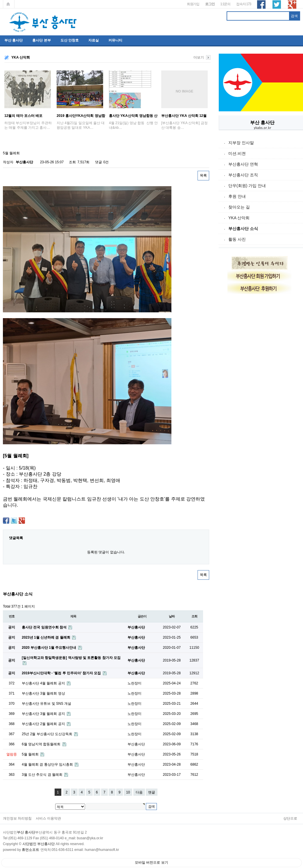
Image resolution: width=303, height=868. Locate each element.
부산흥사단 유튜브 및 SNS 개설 (46, 704)
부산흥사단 (24, 162)
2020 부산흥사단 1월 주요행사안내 (50, 648)
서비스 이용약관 (48, 818)
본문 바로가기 (0, 0)
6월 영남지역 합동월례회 (42, 744)
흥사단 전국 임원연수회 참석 (45, 627)
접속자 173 (244, 4)
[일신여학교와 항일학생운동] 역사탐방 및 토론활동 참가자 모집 (71, 658)
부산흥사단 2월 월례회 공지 (44, 724)
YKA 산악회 (239, 218)
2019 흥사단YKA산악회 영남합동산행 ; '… (81, 116)
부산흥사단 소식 (243, 229)
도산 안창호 (70, 40)
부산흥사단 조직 (243, 175)
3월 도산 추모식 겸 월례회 (43, 775)
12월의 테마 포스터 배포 (23, 116)
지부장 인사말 (241, 143)
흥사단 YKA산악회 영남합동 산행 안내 (133, 116)
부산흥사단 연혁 (243, 164)
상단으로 (290, 818)
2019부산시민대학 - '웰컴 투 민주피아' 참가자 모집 (62, 673)
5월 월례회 (31, 754)
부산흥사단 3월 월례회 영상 (43, 693)
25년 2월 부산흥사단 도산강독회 (47, 734)
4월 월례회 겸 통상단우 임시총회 (48, 764)
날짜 (172, 616)
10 (128, 792)
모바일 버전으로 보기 (151, 862)
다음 (139, 792)
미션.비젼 (237, 153)
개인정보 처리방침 (17, 818)
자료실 (94, 40)
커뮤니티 (115, 40)
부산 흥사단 (14, 40)
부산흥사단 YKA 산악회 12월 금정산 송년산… (184, 116)
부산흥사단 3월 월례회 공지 (44, 714)
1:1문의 (225, 4)
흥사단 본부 (41, 40)
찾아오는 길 (239, 207)
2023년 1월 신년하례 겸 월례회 (46, 637)
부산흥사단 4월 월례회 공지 (44, 683)
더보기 (199, 57)
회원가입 (193, 4)
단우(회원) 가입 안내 (247, 186)
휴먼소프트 (31, 850)
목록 (203, 175)
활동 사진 (237, 239)
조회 (194, 616)
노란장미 (135, 683)
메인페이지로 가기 (9, 4)
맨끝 (152, 792)
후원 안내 (237, 196)
